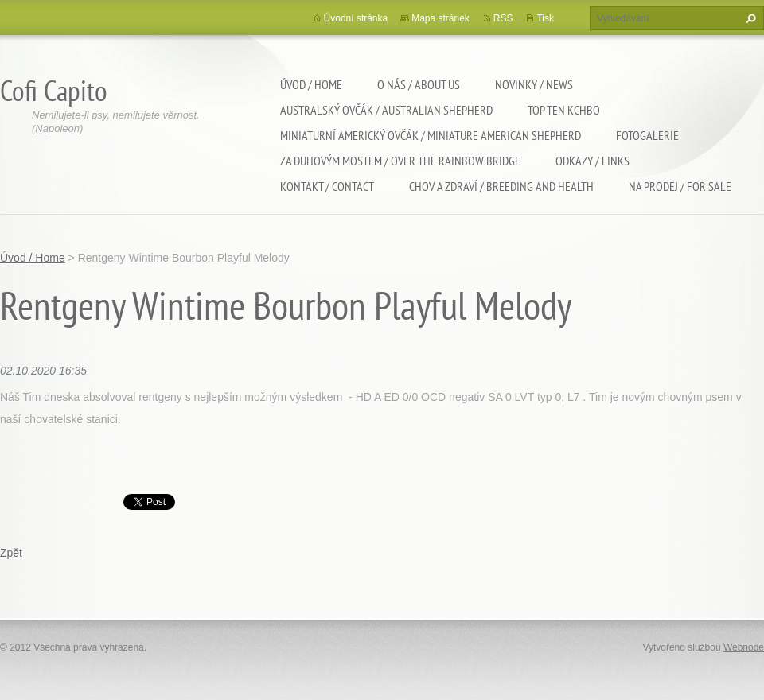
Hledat (749, 18)
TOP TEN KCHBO (564, 110)
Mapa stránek (440, 18)
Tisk (545, 18)
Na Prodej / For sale (680, 186)
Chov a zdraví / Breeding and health (501, 186)
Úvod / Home (311, 84)
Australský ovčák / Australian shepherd (386, 110)
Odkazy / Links (592, 161)
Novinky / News (534, 84)
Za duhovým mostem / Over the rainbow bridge (400, 161)
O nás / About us (419, 84)
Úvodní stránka (356, 18)
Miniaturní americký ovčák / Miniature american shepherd (431, 135)
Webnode (744, 647)
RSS (503, 18)
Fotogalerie (647, 135)
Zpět (11, 553)
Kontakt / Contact (327, 186)
